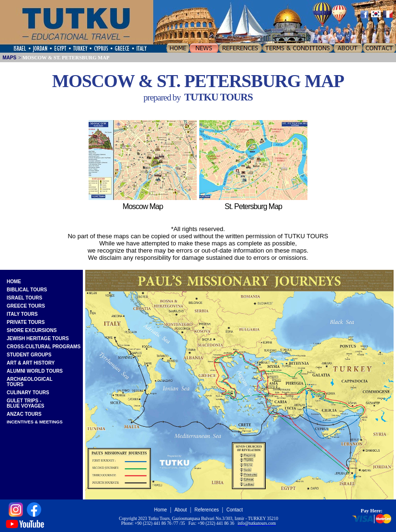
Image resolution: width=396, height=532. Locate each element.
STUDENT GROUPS (29, 355)
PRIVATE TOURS (26, 322)
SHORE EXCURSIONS (32, 330)
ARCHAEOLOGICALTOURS (30, 382)
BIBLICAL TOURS (27, 290)
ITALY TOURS (22, 314)
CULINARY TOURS (28, 393)
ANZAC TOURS (24, 414)
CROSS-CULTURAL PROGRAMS (44, 347)
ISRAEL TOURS (24, 298)
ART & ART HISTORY (31, 363)
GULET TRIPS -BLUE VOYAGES (26, 403)
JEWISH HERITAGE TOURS (38, 338)
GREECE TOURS (26, 306)
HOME (14, 282)
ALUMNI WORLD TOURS (35, 371)
